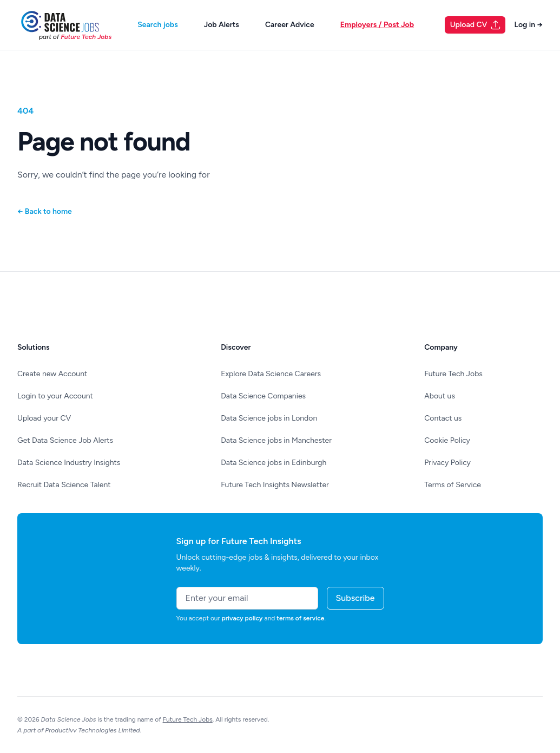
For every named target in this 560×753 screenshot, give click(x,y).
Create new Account (52, 374)
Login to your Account (55, 396)
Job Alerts (222, 25)
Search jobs (157, 25)
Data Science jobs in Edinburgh (274, 463)
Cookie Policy (447, 440)
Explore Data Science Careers (271, 374)
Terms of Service (453, 485)
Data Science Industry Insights (69, 463)
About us (440, 396)
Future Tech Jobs (453, 374)
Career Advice (290, 25)
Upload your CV (44, 418)
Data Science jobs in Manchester (276, 440)
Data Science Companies (263, 396)
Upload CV (476, 25)
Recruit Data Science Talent (64, 485)
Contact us (443, 418)
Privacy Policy (447, 463)
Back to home (45, 211)
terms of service (300, 618)
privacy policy (242, 618)
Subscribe (355, 598)
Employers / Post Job (377, 25)
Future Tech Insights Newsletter (275, 485)
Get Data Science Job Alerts (65, 440)
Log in (528, 25)
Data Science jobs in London (269, 418)
